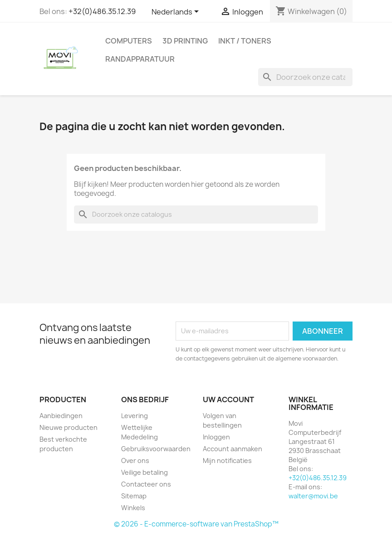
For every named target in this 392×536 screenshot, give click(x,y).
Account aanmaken (233, 449)
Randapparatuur (140, 59)
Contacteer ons (146, 484)
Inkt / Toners (245, 41)
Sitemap (134, 496)
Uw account (228, 400)
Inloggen (216, 437)
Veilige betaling (145, 472)
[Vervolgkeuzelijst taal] (177, 12)
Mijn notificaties (227, 460)
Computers (129, 41)
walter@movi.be (313, 496)
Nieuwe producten (69, 427)
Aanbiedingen (61, 416)
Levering (135, 416)
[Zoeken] (305, 77)
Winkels (133, 508)
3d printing (185, 41)
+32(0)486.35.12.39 (102, 11)
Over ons (135, 460)
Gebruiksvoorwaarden (156, 449)
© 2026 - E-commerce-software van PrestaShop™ (196, 524)
